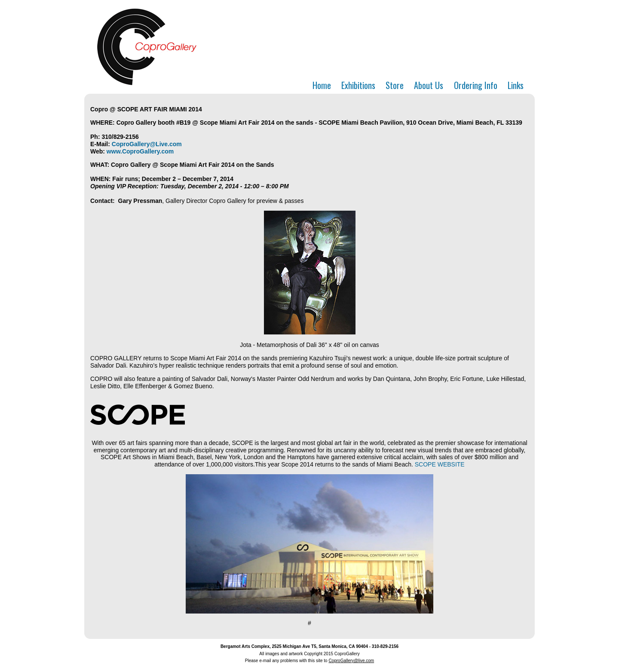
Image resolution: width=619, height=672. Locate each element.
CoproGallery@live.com (351, 661)
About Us (429, 85)
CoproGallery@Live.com (147, 144)
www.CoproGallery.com (140, 151)
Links (516, 85)
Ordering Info (476, 85)
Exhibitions (358, 85)
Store (395, 85)
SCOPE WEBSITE (440, 464)
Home (322, 85)
